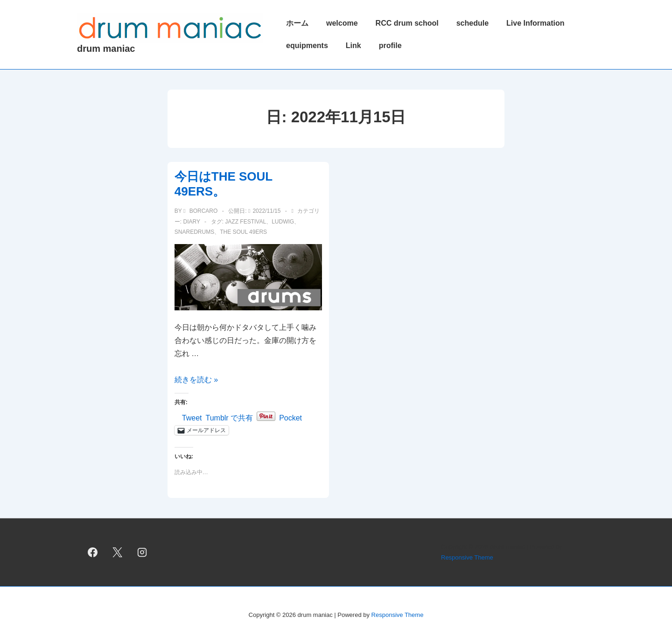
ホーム (297, 23)
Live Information (535, 23)
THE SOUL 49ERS (243, 232)
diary (191, 222)
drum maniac (106, 49)
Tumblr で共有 (229, 417)
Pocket (290, 418)
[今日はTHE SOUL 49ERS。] (266, 211)
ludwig (283, 222)
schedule (472, 23)
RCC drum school (407, 23)
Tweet (192, 417)
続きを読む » (196, 380)
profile (390, 45)
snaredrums (194, 232)
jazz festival (245, 222)
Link (353, 45)
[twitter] (118, 553)
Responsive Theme (467, 557)
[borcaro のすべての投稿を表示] (201, 211)
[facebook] (93, 553)
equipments (307, 45)
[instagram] (142, 553)
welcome (342, 23)
